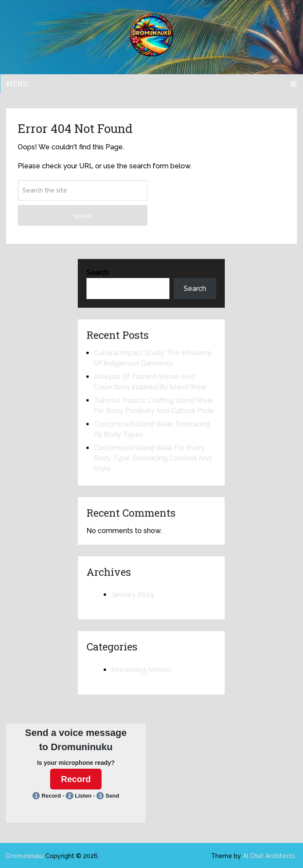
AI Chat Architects (269, 856)
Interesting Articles (141, 670)
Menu (17, 84)
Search (83, 216)
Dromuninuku (25, 856)
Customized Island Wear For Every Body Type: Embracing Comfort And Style (153, 458)
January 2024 (132, 595)
